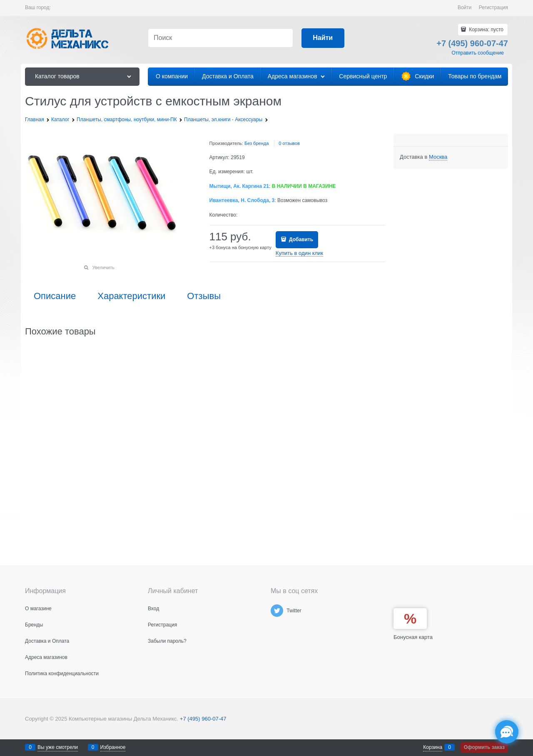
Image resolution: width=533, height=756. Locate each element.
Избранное (113, 747)
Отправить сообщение (478, 53)
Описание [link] (55, 296)
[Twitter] (277, 611)
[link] (438, 157)
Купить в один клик (299, 253)
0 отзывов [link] (289, 143)
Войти (465, 7)
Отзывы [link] (204, 296)
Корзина (433, 747)
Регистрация (493, 7)
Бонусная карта (413, 637)
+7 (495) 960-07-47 (203, 719)
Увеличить (103, 267)
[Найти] (323, 38)
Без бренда (257, 143)
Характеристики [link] (131, 296)
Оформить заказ (484, 747)
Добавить (300, 240)
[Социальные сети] (507, 732)
